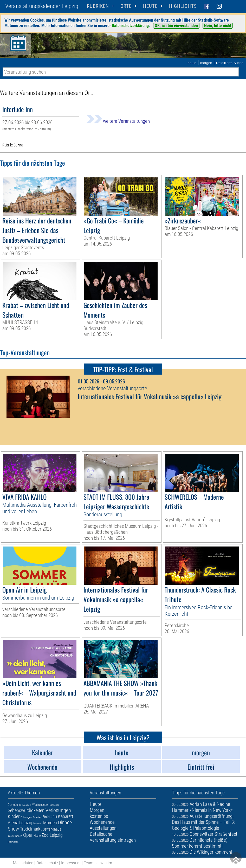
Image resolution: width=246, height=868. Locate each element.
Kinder (14, 816)
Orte (126, 6)
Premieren (13, 842)
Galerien (37, 817)
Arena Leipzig (20, 823)
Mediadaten (23, 863)
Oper (28, 835)
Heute (37, 836)
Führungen (26, 817)
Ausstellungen (15, 836)
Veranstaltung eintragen (113, 840)
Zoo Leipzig (52, 835)
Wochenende (40, 805)
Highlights (183, 6)
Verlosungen (58, 810)
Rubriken (98, 6)
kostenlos (99, 816)
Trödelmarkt (31, 829)
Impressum (71, 863)
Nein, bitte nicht (218, 26)
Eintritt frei (50, 817)
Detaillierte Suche (230, 63)
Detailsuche (101, 834)
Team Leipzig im (98, 863)
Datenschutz (47, 863)
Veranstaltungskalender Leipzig (42, 6)
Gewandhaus (52, 829)
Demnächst (15, 805)
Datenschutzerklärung (130, 26)
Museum (38, 823)
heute (192, 63)
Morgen (50, 823)
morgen (206, 63)
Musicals (27, 805)
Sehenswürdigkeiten (26, 810)
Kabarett (66, 816)
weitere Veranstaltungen (118, 121)
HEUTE (150, 6)
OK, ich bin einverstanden (176, 26)
